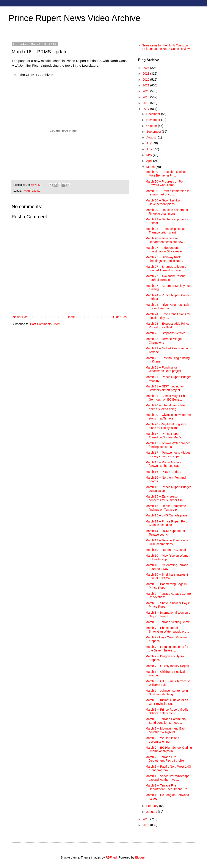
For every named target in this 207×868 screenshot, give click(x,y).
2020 (147, 91)
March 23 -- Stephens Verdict (165, 333)
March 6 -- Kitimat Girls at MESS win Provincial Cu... (167, 702)
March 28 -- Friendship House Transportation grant (165, 231)
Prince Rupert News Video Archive (74, 18)
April (150, 161)
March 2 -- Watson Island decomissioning (162, 740)
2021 (147, 85)
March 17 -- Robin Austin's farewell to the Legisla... (163, 464)
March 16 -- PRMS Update (163, 472)
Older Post (120, 317)
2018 (147, 103)
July (149, 143)
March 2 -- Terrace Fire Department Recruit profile (165, 759)
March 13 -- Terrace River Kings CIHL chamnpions (167, 542)
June (150, 149)
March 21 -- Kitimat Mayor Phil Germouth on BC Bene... (166, 398)
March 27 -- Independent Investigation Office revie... (165, 250)
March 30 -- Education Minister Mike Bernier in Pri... (166, 174)
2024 (147, 68)
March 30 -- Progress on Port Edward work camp (165, 183)
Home (71, 317)
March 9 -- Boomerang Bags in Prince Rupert (166, 586)
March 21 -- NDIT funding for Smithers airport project (165, 388)
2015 (147, 825)
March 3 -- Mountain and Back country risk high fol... (166, 730)
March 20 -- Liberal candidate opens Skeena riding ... (165, 407)
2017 (147, 109)
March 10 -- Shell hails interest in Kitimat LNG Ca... (168, 576)
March (151, 167)
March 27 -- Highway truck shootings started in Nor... (164, 259)
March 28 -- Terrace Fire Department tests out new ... (166, 240)
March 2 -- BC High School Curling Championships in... (169, 749)
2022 (147, 80)
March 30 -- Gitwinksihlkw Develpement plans (163, 202)
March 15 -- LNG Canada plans (167, 515)
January (152, 812)
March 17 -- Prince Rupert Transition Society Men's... (165, 436)
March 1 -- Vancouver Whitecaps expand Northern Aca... (167, 778)
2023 (147, 74)
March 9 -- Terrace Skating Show (168, 622)
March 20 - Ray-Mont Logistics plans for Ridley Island (166, 426)
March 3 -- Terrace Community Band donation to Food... (166, 721)
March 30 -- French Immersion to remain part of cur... (168, 193)
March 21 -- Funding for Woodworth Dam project (163, 369)
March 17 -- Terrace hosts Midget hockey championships (168, 454)
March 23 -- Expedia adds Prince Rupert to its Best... (168, 325)
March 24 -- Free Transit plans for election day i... (168, 316)
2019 (147, 97)
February (153, 806)
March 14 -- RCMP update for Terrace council (165, 533)
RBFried (111, 857)
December (154, 114)
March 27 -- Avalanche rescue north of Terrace (166, 278)
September (154, 132)
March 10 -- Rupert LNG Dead (166, 550)
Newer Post (20, 317)
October (152, 126)
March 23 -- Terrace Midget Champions (164, 341)
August (151, 137)
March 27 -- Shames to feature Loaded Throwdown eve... (166, 268)
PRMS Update (32, 191)
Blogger (140, 857)
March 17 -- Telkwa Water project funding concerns (168, 445)
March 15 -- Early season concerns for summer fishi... (166, 498)
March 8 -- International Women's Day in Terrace (168, 614)
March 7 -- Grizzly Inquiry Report (167, 666)
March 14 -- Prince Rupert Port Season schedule (166, 523)
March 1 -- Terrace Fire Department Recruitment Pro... (168, 787)
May (149, 155)
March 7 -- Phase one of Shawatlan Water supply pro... (167, 630)
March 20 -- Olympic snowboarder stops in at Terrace (168, 417)
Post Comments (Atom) (46, 324)
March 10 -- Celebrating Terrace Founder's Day (167, 567)
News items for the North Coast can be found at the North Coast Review (166, 47)
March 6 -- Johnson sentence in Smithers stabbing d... (167, 692)
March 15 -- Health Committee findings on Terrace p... (166, 508)
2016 (147, 819)
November (154, 120)
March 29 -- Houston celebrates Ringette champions (167, 212)
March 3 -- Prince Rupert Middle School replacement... (167, 711)
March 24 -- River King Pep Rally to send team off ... (168, 306)
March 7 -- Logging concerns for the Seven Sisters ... (167, 649)
